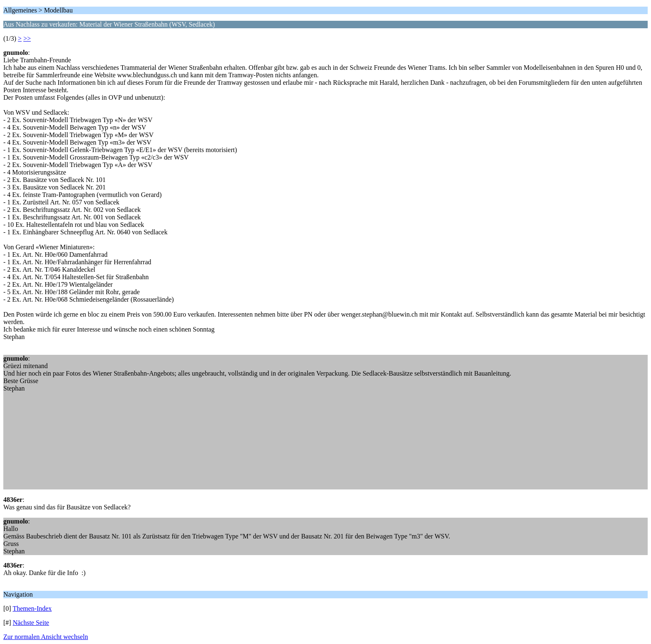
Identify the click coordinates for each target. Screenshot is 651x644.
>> (27, 38)
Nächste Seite (31, 623)
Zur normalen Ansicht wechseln (46, 637)
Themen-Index (32, 608)
